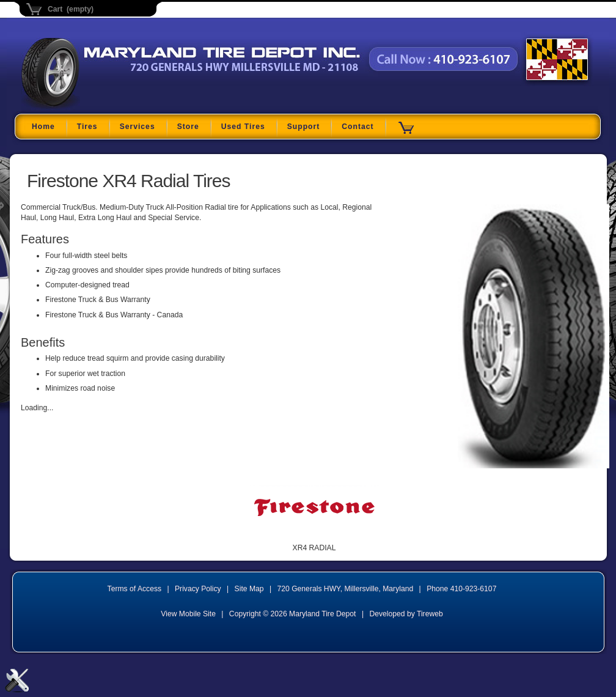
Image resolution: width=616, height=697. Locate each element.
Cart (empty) (71, 9)
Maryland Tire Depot (98, 107)
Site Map (249, 589)
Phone (461, 589)
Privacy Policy (198, 589)
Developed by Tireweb (406, 614)
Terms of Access (135, 589)
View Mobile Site (188, 614)
